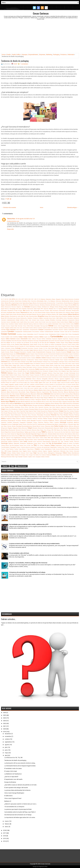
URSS (5, 451)
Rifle (55, 430)
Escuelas (71, 356)
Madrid (45, 390)
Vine (34, 455)
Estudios (71, 358)
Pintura (30, 417)
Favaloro (66, 360)
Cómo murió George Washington (14, 793)
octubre (7, 739)
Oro (10, 409)
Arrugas (20, 311)
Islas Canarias (31, 383)
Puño (34, 424)
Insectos (77, 379)
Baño (8, 314)
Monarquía (28, 400)
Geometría (19, 367)
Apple (39, 309)
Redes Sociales (59, 426)
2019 (5, 732)
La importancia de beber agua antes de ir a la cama (20, 817)
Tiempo (21, 445)
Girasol (61, 367)
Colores (65, 328)
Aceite (17, 301)
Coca (18, 328)
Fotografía (27, 363)
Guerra (37, 369)
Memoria (52, 396)
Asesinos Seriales (45, 311)
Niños (25, 405)
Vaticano (40, 451)
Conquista (4, 332)
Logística (36, 388)
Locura (32, 388)
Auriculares (4, 313)
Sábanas (22, 432)
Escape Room (20, 356)
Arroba (16, 311)
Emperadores (23, 352)
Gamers (38, 365)
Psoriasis (10, 424)
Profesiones (76, 421)
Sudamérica (16, 442)
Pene (2, 415)
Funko (3, 365)
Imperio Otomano (27, 377)
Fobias (10, 364)
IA (41, 375)
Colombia (61, 328)
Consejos (11, 331)
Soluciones (21, 440)
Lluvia (25, 388)
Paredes (57, 411)
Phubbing (77, 415)
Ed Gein (46, 348)
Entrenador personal (43, 354)
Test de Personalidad (55, 443)
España (8, 358)
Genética (3, 367)
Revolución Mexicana (32, 430)
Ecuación (36, 348)
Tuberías (11, 449)
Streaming (73, 440)
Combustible (71, 328)
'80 (6, 299)
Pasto (19, 413)
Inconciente (42, 377)
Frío (66, 363)
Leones (63, 386)
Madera (36, 390)
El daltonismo (8, 796)
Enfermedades (21, 354)
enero (7, 827)
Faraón (57, 360)
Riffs (53, 430)
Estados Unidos (41, 358)
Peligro (71, 413)
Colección (56, 328)
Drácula (68, 346)
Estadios (33, 358)
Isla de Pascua (20, 383)
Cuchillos (15, 337)
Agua (31, 303)
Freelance (56, 364)
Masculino (34, 394)
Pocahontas (29, 419)
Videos (65, 453)
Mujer (7, 402)
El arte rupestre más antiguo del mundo (16, 788)
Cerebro (77, 324)
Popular (5, 466)
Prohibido (10, 422)
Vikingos (23, 455)
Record (34, 426)
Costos (25, 334)
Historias (10, 373)
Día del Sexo (41, 343)
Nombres (30, 405)
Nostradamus (41, 405)
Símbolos (30, 438)
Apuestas (46, 309)
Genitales (8, 367)
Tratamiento (53, 447)
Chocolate (37, 326)
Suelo (21, 442)
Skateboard (57, 438)
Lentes (43, 386)
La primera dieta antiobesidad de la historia (17, 790)
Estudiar (65, 358)
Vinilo (37, 455)
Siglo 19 (57, 436)
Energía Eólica (75, 352)
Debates (18, 339)
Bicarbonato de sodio (15, 316)
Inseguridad (4, 381)
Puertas (25, 424)
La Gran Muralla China (60, 384)
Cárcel (40, 322)
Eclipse (13, 348)
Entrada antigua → (73, 207)
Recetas (14, 426)
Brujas (14, 318)
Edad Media (55, 348)
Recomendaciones (27, 426)
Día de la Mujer (6, 343)
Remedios (35, 428)
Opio (50, 407)
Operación (41, 407)
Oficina (23, 407)
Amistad (71, 305)
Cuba (11, 337)
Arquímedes (4, 311)
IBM (43, 375)
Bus (26, 318)
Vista (68, 455)
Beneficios (76, 314)
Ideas (48, 375)
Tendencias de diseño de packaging (15, 61)
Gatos (74, 365)
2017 (23, 299)
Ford (13, 364)
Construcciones (27, 332)
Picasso (3, 417)
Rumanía (14, 432)
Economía (24, 348)
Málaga (57, 390)
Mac (27, 390)
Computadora (48, 330)
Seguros (39, 434)
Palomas (65, 409)
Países (47, 409)
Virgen (58, 455)
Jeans (47, 383)
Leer (26, 386)
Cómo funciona (11, 330)
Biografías (41, 316)
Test (47, 443)
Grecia (19, 369)
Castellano (11, 324)
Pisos (48, 417)
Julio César (27, 384)
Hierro (60, 371)
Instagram (15, 381)
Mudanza (72, 400)
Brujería (18, 318)
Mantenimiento (14, 392)
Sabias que (28, 432)
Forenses (17, 364)
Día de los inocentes (16, 343)
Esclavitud (27, 356)
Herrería (40, 371)
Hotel (7, 375)
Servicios (9, 436)
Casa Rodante (76, 322)
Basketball (29, 314)
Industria (4, 379)
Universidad (71, 449)
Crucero (3, 337)
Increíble (60, 377)
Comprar (41, 330)
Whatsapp (4, 457)
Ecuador (41, 348)
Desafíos (9, 341)
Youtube (20, 457)
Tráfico (74, 445)
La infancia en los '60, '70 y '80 (13, 758)
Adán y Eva (47, 301)
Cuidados (36, 337)
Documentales (44, 346)
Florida (77, 362)
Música (39, 402)
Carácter (32, 322)
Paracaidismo (44, 411)
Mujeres (12, 401)
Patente (22, 413)
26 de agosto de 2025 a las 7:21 (25, 219)
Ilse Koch (66, 375)
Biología (46, 316)
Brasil (77, 316)
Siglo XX (3, 438)
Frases (51, 363)
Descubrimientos (44, 341)
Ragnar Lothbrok (59, 424)
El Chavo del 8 (46, 350)
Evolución (8, 360)
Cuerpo (21, 337)
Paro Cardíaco (70, 411)
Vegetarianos (56, 451)
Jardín (44, 383)
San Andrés (49, 432)
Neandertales (42, 404)
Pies (20, 417)
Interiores (54, 381)
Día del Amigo (34, 343)
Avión (44, 313)
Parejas (61, 411)
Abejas (54, 299)
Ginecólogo (56, 367)
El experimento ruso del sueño (13, 779)
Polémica (35, 419)
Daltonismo (73, 337)
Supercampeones (47, 442)
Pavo (43, 413)
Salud (43, 432)
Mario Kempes (16, 394)
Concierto (61, 330)
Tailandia (66, 442)
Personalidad (47, 415)
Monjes (33, 400)
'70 (4, 299)
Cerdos (72, 324)
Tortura (42, 445)
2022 (5, 723)
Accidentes (12, 301)
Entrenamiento (52, 354)
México (27, 398)
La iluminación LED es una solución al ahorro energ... (20, 763)
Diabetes (58, 343)
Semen (58, 434)
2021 (32, 299)
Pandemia (70, 409)
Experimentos (16, 360)
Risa (62, 430)
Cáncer (77, 320)
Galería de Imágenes (26, 365)
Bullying (23, 318)
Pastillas (15, 413)
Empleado (29, 352)
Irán (11, 383)
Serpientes (4, 436)
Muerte (3, 402)
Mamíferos (71, 390)
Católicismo (42, 324)
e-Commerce (8, 348)
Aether (3, 303)
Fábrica (37, 360)
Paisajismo (42, 409)
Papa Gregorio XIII (6, 411)
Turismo (37, 449)
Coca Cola (22, 328)
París (65, 411)
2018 (26, 299)
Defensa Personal (36, 339)
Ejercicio (36, 350)
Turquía (42, 449)
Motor (63, 400)
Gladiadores (66, 367)
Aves (28, 313)
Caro (50, 322)
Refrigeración (4, 428)
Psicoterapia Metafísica (73, 422)
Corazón (62, 332)
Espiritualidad (22, 358)
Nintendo (21, 405)
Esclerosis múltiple (35, 356)
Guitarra (50, 369)
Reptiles (62, 428)
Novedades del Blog (55, 405)
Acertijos (25, 301)
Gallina (33, 365)
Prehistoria (4, 421)
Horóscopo (72, 373)
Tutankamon (48, 449)
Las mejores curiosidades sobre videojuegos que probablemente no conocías (35, 496)
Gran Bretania (10, 369)
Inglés (73, 379)
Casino (3, 324)
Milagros (46, 398)
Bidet (22, 316)
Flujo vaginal (4, 364)
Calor (30, 320)
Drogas (77, 346)
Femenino (76, 360)
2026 (5, 713)
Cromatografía (75, 334)
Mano (9, 392)
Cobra (15, 328)
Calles (27, 320)
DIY (25, 346)
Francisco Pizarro (45, 364)
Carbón (36, 322)
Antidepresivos (46, 307)
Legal (29, 386)
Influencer (39, 379)
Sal (32, 432)
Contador (42, 332)
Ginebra (51, 367)
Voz (78, 455)
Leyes (3, 388)
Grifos (27, 369)
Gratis (15, 369)
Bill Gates (26, 316)
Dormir (64, 346)
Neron (61, 404)
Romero (3, 432)
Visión (64, 455)
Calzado (34, 320)
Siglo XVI (66, 436)
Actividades (40, 301)
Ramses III (66, 424)
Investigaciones (75, 381)
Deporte (60, 339)
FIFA (31, 362)
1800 (10, 299)
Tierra (25, 445)
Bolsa (60, 316)
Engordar (28, 354)
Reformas (71, 426)
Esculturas (76, 356)
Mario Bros (9, 394)
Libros (6, 388)
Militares (51, 398)
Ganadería (43, 365)
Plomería (18, 419)
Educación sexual (15, 350)
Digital (32, 344)
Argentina (65, 309)
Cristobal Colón (64, 334)
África (10, 303)
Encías (54, 352)
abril (6, 755)
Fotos (31, 363)
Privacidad (45, 421)
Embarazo (71, 350)
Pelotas (77, 413)
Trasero (18, 447)
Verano (18, 453)
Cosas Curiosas (41, 13)
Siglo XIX (61, 436)
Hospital (3, 375)
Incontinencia (55, 377)
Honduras (50, 373)
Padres (37, 409)
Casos (7, 324)
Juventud (37, 384)
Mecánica (76, 394)
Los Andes (45, 388)
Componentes (26, 330)
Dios (43, 344)
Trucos (77, 447)
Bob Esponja (52, 316)
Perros (29, 415)
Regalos (10, 428)
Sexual (37, 436)
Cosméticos (20, 334)
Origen (3, 409)
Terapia (35, 443)
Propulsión (41, 422)
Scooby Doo (14, 434)
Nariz (74, 402)
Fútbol (6, 365)
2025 (35, 299)
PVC (36, 424)
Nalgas (60, 402)
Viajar (35, 453)
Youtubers (25, 457)
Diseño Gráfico (16, 55)
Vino (40, 455)
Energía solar (13, 354)
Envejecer (71, 354)
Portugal (66, 419)
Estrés (61, 358)
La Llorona (68, 384)
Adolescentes (66, 301)
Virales (54, 455)
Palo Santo (60, 409)
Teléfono (11, 443)
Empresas (42, 55)
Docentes (38, 346)
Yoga (16, 457)
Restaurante (72, 428)
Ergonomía (4, 356)
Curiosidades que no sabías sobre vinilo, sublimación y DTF (29, 524)
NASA (78, 402)
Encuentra (58, 352)
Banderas (3, 314)
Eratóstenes (76, 354)
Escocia (42, 356)
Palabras (55, 409)
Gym (54, 369)
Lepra (72, 386)
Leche (17, 386)
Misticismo (71, 398)
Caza (46, 324)
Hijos (71, 371)
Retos (7, 430)
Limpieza (11, 388)
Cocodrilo (45, 328)
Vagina (25, 451)
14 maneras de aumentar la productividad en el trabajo (27, 572)
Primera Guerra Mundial (29, 421)
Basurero (39, 314)
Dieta (21, 344)
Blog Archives (22, 466)
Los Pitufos (69, 388)
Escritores (61, 356)
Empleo (34, 352)
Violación (44, 455)
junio (6, 750)
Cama (38, 320)
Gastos (63, 365)
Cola (52, 328)
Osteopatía (26, 409)
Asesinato (37, 311)
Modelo (18, 400)
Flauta (70, 362)
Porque (61, 419)
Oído (30, 407)
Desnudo (57, 341)
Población (23, 419)
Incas (38, 377)
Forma (21, 363)
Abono (63, 299)
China (32, 326)
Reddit (52, 426)
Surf (59, 442)
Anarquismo (8, 307)
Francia (38, 363)
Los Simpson (76, 388)
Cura (49, 337)
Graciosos (4, 369)
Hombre (32, 373)
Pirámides (35, 417)
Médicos (18, 396)
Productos (64, 55)
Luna (22, 390)
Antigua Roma (63, 307)
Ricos (45, 430)
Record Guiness (41, 426)
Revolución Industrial (21, 430)
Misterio (65, 398)
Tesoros (43, 443)
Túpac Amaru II (31, 449)
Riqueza (59, 430)
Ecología (18, 348)
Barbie (15, 314)
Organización (70, 407)
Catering (31, 324)
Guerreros (42, 369)
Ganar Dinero (50, 365)
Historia (4, 373)
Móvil (67, 400)
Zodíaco (43, 457)
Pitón (53, 417)
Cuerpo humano (28, 337)
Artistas (28, 311)
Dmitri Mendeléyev (31, 346)
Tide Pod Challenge (14, 445)
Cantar (18, 322)
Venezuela (76, 451)
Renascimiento (49, 428)
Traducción (69, 445)
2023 (5, 721)
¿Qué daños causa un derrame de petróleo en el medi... (21, 785)
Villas (27, 455)
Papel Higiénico (29, 411)
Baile (57, 313)
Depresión (71, 339)
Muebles (77, 400)
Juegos (6, 384)
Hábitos (57, 369)
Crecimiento (42, 334)
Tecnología (4, 443)
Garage (56, 365)
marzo (7, 821)
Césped (12, 326)
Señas (74, 434)
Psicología (63, 422)
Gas (59, 365)
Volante (75, 455)
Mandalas (76, 390)
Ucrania (58, 449)
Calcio (65, 318)
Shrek (50, 436)
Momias (23, 400)
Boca (57, 316)
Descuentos (52, 341)
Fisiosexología (54, 362)
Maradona (55, 392)
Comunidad (55, 330)
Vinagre (31, 455)
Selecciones (45, 434)
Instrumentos (21, 381)
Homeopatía (44, 373)
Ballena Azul (62, 313)
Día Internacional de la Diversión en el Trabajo (18, 815)
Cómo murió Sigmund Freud (13, 798)
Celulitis (68, 324)
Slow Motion (63, 438)
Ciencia (51, 326)
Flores (74, 362)
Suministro (39, 442)
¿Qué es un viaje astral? (11, 777)
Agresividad (19, 303)
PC (45, 413)
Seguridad (34, 434)
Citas (72, 326)
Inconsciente (48, 377)
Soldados (15, 440)
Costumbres (30, 334)
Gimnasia (40, 367)
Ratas (75, 424)
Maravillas (61, 392)
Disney (12, 346)
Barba (11, 314)
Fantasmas (52, 360)
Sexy (47, 436)
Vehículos (63, 451)
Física (49, 362)
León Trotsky (48, 386)
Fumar (73, 364)
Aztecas (48, 313)
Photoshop (71, 415)
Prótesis (52, 422)
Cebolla (50, 324)
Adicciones (59, 301)
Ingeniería (62, 379)
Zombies (47, 457)
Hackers (62, 369)
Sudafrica (10, 442)
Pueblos (21, 424)
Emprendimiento (33, 55)
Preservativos (11, 421)
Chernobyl (20, 326)
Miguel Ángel (40, 398)
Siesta (53, 436)
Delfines (44, 339)
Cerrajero (3, 326)
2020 (29, 299)
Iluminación (72, 375)
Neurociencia (69, 404)
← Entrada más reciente (9, 207)
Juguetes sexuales (19, 384)
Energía (69, 352)
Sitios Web (47, 438)
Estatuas (49, 358)
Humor (27, 375)
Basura (34, 314)
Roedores (73, 430)
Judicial (72, 383)
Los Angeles (51, 388)
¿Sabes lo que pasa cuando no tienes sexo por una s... (21, 804)
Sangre (77, 432)
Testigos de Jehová (67, 443)
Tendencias (30, 443)
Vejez (67, 451)
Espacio (3, 358)
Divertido (21, 346)
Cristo (58, 334)
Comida (3, 330)
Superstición (54, 442)
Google (77, 367)
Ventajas (4, 453)
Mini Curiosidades (58, 398)
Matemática (40, 394)
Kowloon (42, 384)
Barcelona (19, 314)
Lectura (20, 386)
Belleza (70, 314)
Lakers (77, 384)
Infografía (45, 379)
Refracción (76, 426)
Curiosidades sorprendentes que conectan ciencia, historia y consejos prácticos (36, 515)
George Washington (27, 367)
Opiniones (46, 407)
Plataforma (9, 419)
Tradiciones (59, 445)
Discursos (65, 344)
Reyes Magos (40, 430)
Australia (10, 313)
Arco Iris (56, 309)
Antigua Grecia (54, 307)
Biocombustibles (33, 316)
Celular (64, 324)
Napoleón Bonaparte (67, 402)
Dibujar (63, 343)
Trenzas (67, 447)
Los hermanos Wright (60, 388)
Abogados (58, 299)
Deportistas (66, 339)
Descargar (36, 341)
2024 (5, 718)
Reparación (57, 428)
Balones (73, 313)
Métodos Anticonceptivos (17, 398)
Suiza (35, 442)
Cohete (49, 328)
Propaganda (23, 422)
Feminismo (4, 362)
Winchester (9, 457)
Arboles (51, 309)
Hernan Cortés (26, 371)
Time (32, 445)
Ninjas (17, 405)
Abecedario (49, 299)
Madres (41, 390)
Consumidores (36, 332)
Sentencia (70, 434)
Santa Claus (4, 434)
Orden (54, 407)
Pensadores (7, 415)
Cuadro (7, 337)
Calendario (4, 320)
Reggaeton (15, 428)
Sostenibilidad (41, 440)
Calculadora (70, 318)
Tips (35, 445)
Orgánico (58, 407)
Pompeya (50, 419)
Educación (76, 348)
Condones (71, 330)
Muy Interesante (54, 402)
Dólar (56, 346)
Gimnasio (45, 367)
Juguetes (11, 384)
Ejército (41, 350)
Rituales (66, 430)
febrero (7, 824)
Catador (16, 324)
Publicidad (71, 55)
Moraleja (59, 400)
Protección (46, 422)
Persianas (34, 415)
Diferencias (26, 344)
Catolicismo (36, 324)
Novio (62, 405)
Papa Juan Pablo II (15, 411)
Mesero (77, 396)
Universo (77, 449)
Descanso (30, 341)
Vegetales (50, 451)
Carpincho (54, 322)
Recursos (48, 426)
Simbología (24, 438)
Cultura (41, 337)
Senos (66, 434)
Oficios (27, 407)
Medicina (13, 396)
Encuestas (64, 352)
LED (24, 386)
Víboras (45, 453)
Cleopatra (7, 328)
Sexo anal (26, 436)
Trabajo (53, 445)
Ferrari (12, 362)
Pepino (12, 415)
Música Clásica (46, 402)
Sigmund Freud (10, 438)
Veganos (45, 451)
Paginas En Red (43, 867)
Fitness (66, 362)
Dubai (2, 348)
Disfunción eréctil (5, 346)
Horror (77, 373)
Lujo (19, 390)
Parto (2, 413)
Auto (14, 313)
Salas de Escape (37, 432)
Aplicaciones (30, 309)
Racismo (45, 424)
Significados (17, 438)
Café (57, 318)
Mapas (28, 392)
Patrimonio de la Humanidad (34, 413)
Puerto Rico (30, 424)
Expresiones (23, 360)
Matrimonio (59, 394)
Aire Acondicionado (42, 303)
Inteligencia (37, 381)
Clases (3, 328)
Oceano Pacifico (9, 407)
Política (45, 419)
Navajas (23, 404)
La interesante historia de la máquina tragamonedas (20, 766)
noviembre (8, 736)
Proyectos (57, 422)
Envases (66, 354)
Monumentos (53, 400)
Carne (47, 322)
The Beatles (76, 443)
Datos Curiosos (11, 339)
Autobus (18, 313)
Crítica (70, 334)
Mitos (3, 400)
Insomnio (10, 381)
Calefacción (76, 318)
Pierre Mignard (15, 417)
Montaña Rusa (45, 400)
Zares (34, 457)
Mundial (18, 402)
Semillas (62, 434)
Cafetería (61, 318)
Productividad (63, 421)
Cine (59, 326)
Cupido (45, 337)
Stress (77, 440)
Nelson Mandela (55, 404)
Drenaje (73, 346)
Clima (12, 328)
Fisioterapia (61, 362)
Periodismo (24, 415)
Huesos (20, 375)
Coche (27, 328)
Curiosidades (57, 336)
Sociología (3, 440)
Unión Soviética (64, 449)
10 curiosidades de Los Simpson (14, 807)
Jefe (50, 383)
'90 (8, 299)
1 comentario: (24, 64)
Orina (7, 409)
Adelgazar (53, 301)
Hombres (38, 373)
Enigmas (32, 354)
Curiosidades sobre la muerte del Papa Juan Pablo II (20, 812)
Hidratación (45, 371)
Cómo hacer (19, 330)
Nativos (8, 404)
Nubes (65, 405)
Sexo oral (32, 436)
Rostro (10, 432)
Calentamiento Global (13, 320)
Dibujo (66, 343)
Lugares (3, 390)
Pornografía (56, 419)
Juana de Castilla (65, 383)
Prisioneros (39, 421)
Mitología (76, 398)
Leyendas (76, 386)
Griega (23, 369)
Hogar (27, 373)
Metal (8, 398)
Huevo (23, 375)
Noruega (35, 405)
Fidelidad (23, 362)
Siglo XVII (71, 436)
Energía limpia (5, 354)
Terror (39, 443)
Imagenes (7, 377)
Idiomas (52, 375)
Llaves (22, 388)
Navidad (28, 403)
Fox (34, 364)
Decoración (24, 339)
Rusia (18, 432)
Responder (10, 229)
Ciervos (56, 326)
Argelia (60, 309)
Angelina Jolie (20, 307)
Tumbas (16, 449)
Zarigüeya (38, 457)
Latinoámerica (11, 386)
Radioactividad (51, 424)
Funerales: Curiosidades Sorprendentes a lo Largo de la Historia (30, 534)
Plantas (77, 417)
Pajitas (50, 409)
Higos (68, 371)
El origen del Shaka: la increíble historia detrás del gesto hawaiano (31, 486)
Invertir (69, 381)
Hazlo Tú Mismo (13, 371)
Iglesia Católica (59, 375)
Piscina (44, 417)
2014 (13, 299)
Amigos (66, 305)
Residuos (66, 428)
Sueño (25, 441)
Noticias (47, 405)
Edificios (61, 348)
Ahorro (35, 303)
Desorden (62, 341)
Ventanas (9, 453)
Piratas (40, 417)
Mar (51, 392)
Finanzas (39, 362)
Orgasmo (76, 407)
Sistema (42, 438)
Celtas (60, 324)
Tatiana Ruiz (11, 219)
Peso (62, 415)
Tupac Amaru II (22, 449)
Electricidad (60, 350)
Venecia (71, 451)
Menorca (58, 396)
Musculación (34, 402)
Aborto (66, 299)
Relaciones (25, 428)
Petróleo (66, 415)
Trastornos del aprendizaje (43, 447)
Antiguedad (71, 307)
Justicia (32, 384)
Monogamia (38, 400)
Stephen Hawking (55, 440)
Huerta (16, 375)
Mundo (23, 402)
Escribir (56, 356)
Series (77, 434)
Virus (61, 455)
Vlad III (71, 455)
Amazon (31, 305)
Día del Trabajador (50, 343)
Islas (26, 383)
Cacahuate (46, 318)
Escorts (51, 356)
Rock (69, 430)
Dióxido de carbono (49, 344)
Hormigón (66, 373)
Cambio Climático (50, 320)
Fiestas (27, 362)
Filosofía (34, 362)
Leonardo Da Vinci (57, 386)
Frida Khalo (62, 364)
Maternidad (54, 394)
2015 (17, 299)
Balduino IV (8, 801)
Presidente (18, 421)
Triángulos (72, 447)
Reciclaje (19, 426)
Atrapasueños (76, 311)
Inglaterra (68, 379)
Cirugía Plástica (65, 326)
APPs (42, 309)
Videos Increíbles (6, 455)
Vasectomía (35, 451)
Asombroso (56, 311)
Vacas (21, 451)
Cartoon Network (64, 322)
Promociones (16, 422)
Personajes (40, 415)
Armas (71, 309)
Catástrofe (26, 324)
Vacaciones (15, 451)
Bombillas (65, 316)
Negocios (48, 403)
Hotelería (11, 375)
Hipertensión (76, 371)
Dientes (17, 344)
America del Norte (50, 305)
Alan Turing (56, 303)
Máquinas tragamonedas (43, 392)
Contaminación (49, 332)
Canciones (4, 322)
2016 (20, 299)
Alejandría (70, 303)
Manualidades (22, 392)
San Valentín (72, 432)
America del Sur (60, 305)
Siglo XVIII (76, 436)
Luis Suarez (9, 390)
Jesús (59, 383)
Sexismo (17, 436)
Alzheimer (26, 305)
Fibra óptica (17, 362)
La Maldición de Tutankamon (13, 774)
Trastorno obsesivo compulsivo (28, 447)
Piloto (27, 417)
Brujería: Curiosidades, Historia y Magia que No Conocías (28, 563)
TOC (38, 445)
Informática (51, 379)
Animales (27, 307)
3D (38, 299)
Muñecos (28, 402)
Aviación (40, 313)
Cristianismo (52, 334)
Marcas (66, 392)
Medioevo (34, 396)
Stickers (68, 440)
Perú (58, 415)
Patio (25, 413)
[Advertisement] (40, 36)
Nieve (2, 405)
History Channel (17, 373)
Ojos (33, 407)
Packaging (56, 55)
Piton (51, 417)
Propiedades (29, 422)
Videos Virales (15, 455)
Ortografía (21, 409)
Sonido (27, 440)
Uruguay (9, 451)
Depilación (55, 339)
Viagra (31, 453)
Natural (12, 403)
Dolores (60, 346)
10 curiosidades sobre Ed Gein (19, 553)
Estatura (54, 358)
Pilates (23, 417)
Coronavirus (76, 332)
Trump (7, 449)
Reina (20, 428)
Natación (3, 404)
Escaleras (13, 356)
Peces (47, 413)
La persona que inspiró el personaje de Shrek (18, 809)
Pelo (74, 413)
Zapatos (30, 457)
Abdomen (43, 299)
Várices (29, 451)
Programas (4, 422)
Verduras (23, 453)
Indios (77, 377)
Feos (9, 362)
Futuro (10, 365)
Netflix (64, 404)
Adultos (72, 301)
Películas (66, 413)
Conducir (77, 330)
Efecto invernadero (25, 350)
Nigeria (6, 405)
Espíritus (29, 358)
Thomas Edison (5, 445)
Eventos (3, 360)
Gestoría (35, 367)
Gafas (18, 365)
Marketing (49, 55)
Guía (47, 369)
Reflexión (66, 426)
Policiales (40, 419)
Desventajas (67, 341)
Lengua (33, 386)
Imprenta (34, 377)
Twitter (54, 449)
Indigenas (73, 377)
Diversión (16, 346)
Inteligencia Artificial (46, 381)
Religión (30, 428)
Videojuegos (59, 453)
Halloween (73, 369)
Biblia (3, 316)
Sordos (35, 440)
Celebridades (55, 324)
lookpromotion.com (13, 221)
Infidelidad (28, 379)
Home (3, 55)
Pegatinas (56, 413)
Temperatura (23, 443)
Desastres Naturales (22, 341)
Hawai (7, 371)
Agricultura (26, 303)
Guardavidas (32, 369)
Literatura (17, 388)
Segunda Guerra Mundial (24, 434)
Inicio (42, 207)
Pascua (10, 413)
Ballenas (68, 313)
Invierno (3, 383)
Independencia (66, 377)
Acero (20, 301)
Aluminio (20, 305)
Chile (28, 326)
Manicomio (4, 392)
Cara (29, 322)
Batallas (54, 314)
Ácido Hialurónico (32, 301)
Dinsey (40, 344)
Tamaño (71, 442)
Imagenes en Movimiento (16, 377)
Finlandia (45, 362)
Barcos (24, 314)
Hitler (23, 373)
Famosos (46, 360)
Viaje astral (40, 453)
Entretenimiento (59, 354)
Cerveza (8, 326)
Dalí (69, 337)
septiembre (8, 742)
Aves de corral (34, 313)
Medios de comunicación (43, 396)
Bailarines (53, 313)
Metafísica (4, 398)
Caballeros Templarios (33, 318)
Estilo (58, 358)
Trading (64, 445)
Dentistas (49, 339)
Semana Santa (52, 434)
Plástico (3, 419)
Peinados (61, 413)
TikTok (28, 445)
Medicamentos (5, 396)
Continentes (57, 332)
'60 (2, 299)
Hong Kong (56, 373)
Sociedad (76, 438)
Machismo (31, 390)
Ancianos (14, 307)
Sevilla (13, 436)
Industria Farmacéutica (13, 379)
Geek (78, 365)
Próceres (57, 421)
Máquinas (33, 392)
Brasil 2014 (4, 318)
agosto (7, 745)
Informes (57, 379)
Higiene (64, 371)
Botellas (70, 316)
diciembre (8, 734)
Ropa (6, 432)
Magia (53, 390)
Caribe (44, 322)
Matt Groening (66, 394)
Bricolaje (10, 318)
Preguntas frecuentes (74, 419)
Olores (36, 407)
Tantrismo (76, 442)
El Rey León (53, 350)
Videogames (51, 453)
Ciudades (76, 326)
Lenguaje (38, 386)
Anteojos (39, 307)
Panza (75, 409)
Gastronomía (69, 365)
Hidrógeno (51, 371)
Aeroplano (77, 301)
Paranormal (51, 411)
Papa (78, 409)
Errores (9, 356)
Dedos (30, 339)
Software (9, 440)
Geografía (14, 367)
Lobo (28, 388)
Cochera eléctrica (33, 328)
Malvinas (62, 390)
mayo (6, 753)
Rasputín (71, 424)
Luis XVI (15, 390)
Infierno (34, 379)
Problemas (51, 421)
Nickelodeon (76, 404)
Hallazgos (67, 369)
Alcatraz (62, 303)
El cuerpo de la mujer (11, 771)
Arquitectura (11, 311)
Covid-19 (36, 334)
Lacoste (73, 384)
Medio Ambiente (26, 396)
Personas (54, 415)
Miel (35, 398)
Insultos (31, 381)
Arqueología (76, 309)
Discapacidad (58, 344)
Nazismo (33, 404)
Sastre (9, 434)
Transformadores (5, 447)
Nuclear (69, 405)
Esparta (17, 358)
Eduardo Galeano (68, 348)
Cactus (54, 318)
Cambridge (59, 320)
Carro (58, 322)
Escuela (66, 356)
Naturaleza (18, 403)
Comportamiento (34, 330)
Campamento (71, 320)
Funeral (77, 364)
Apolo (35, 309)
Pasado (6, 413)
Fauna (61, 360)
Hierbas (56, 371)
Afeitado (7, 303)
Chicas (25, 326)
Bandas (77, 313)
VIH (20, 455)
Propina (35, 422)
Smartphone (70, 438)
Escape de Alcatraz (10, 782)
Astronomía (69, 311)
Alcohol (66, 303)
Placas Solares (62, 417)
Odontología (17, 407)
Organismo (63, 407)
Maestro (49, 390)
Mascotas (28, 394)
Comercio (77, 328)
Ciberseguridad (44, 326)
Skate (52, 438)
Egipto (31, 350)
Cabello (41, 318)
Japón (40, 383)
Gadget (14, 365)
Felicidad (71, 360)
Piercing (9, 417)
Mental (62, 396)
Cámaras (42, 320)
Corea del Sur (68, 332)
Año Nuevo (19, 309)
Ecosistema (30, 348)
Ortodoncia (14, 409)
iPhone (8, 383)
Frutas (69, 364)
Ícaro (45, 375)
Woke (13, 457)
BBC (58, 314)
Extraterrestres (30, 360)
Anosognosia (34, 307)
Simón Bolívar (36, 438)
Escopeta (47, 356)
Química (40, 424)
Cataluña (21, 324)
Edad (49, 348)
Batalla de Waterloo (47, 314)
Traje (78, 445)
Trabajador (47, 445)
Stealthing (47, 440)
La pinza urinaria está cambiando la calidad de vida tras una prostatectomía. (34, 544)
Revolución (12, 430)
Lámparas (4, 386)
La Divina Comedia (49, 384)
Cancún (8, 322)
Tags (13, 466)
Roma (77, 430)
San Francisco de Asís (57, 432)
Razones (9, 426)
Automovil (24, 312)
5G (40, 299)
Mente (67, 396)
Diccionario (4, 344)
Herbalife (20, 371)
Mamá (66, 390)
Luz (25, 390)
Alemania (8, 305)
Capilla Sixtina (23, 322)
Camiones (65, 320)
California (22, 320)
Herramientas (34, 371)
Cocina (40, 328)
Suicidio (30, 442)
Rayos (5, 426)
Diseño (9, 55)
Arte (24, 310)
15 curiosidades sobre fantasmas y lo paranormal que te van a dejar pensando (35, 505)
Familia (41, 360)
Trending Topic (61, 447)
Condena (66, 330)
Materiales (47, 394)
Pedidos (51, 413)
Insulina (27, 381)
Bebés (61, 314)
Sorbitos (31, 440)
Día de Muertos (25, 343)
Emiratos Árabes (9, 352)
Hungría (32, 375)
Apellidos (24, 309)
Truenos (3, 449)
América (42, 305)
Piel (6, 417)
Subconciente (4, 442)
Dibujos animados (74, 343)
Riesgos (49, 430)
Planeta (68, 417)
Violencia (49, 455)
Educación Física (5, 350)
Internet (59, 381)
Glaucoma (73, 367)
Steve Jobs (63, 440)
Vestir (27, 453)
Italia (37, 383)
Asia (51, 311)
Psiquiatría (4, 424)
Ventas (14, 453)
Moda (14, 400)
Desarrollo (14, 341)
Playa (14, 419)
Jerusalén (54, 383)
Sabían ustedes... (9, 619)
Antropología (13, 309)
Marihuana (72, 392)
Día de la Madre (75, 341)
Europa (77, 358)
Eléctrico (66, 350)
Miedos (32, 398)
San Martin (66, 432)
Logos (40, 388)
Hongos (61, 373)
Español (12, 358)
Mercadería (72, 396)
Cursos (65, 337)
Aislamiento (50, 303)
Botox (74, 316)
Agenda (14, 303)
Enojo (36, 354)
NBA (37, 404)
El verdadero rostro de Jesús (13, 768)
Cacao (50, 318)
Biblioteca (7, 316)
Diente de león (11, 344)
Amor (75, 305)
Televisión (16, 443)
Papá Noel (23, 411)
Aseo (32, 311)
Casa (70, 322)
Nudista (73, 405)
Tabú (62, 442)
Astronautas (62, 311)
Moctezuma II (9, 400)
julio (6, 747)
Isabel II (14, 383)
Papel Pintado (37, 411)
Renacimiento (41, 428)
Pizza (56, 417)
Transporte (13, 447)
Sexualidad (42, 436)
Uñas (2, 451)
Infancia (23, 379)
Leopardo (68, 386)
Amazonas (37, 305)
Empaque (25, 55)
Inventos (64, 381)
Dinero (35, 344)
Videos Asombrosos (73, 453)
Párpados (77, 411)
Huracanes (37, 375)
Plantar (72, 417)
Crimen (47, 334)
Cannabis (13, 322)
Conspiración (19, 332)
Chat (16, 326)
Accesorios (71, 299)
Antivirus (7, 309)
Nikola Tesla (11, 405)
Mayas (72, 394)
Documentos (52, 346)
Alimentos (14, 305)
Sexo (21, 436)
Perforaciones (18, 415)
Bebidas (65, 314)
